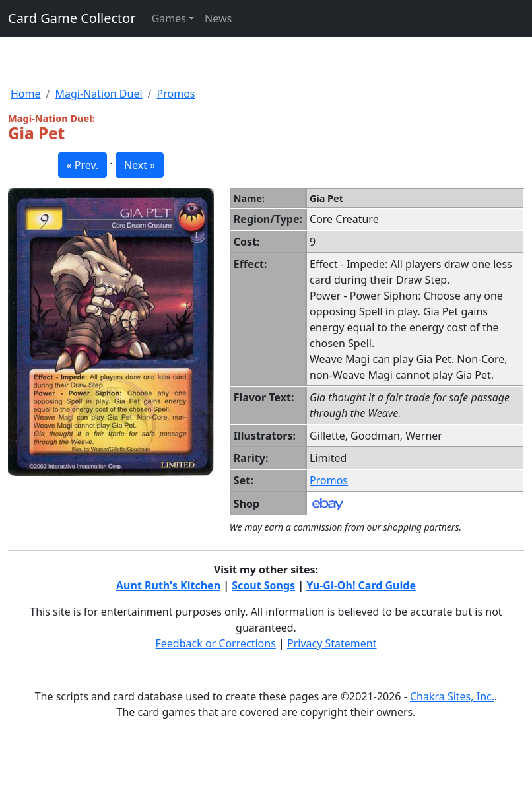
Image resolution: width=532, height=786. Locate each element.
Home (26, 94)
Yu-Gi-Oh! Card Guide (361, 585)
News (218, 18)
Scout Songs (263, 585)
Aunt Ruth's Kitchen (168, 585)
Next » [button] (140, 165)
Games (169, 18)
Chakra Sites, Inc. (452, 696)
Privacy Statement (332, 643)
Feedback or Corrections (215, 643)
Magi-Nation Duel (98, 94)
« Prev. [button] (83, 165)
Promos (176, 94)
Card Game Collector (72, 18)
